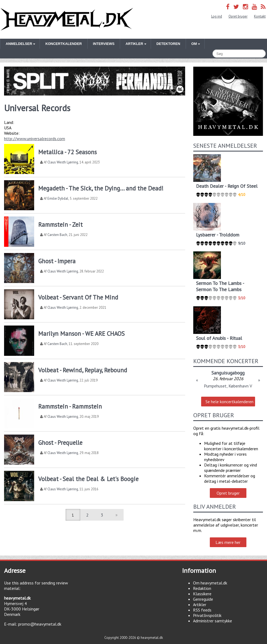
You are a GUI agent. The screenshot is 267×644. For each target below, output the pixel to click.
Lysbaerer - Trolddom (218, 235)
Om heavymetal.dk (210, 583)
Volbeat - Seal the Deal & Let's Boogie (88, 479)
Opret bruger (238, 16)
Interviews (104, 44)
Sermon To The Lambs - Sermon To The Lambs (220, 286)
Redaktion (202, 588)
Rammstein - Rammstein (70, 406)
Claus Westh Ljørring (63, 162)
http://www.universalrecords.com (35, 139)
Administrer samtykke (213, 621)
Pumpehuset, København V (228, 386)
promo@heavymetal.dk (40, 624)
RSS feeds (202, 610)
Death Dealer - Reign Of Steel (227, 186)
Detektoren (168, 44)
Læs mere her (228, 542)
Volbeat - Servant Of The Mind (78, 297)
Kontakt (260, 16)
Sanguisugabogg (228, 373)
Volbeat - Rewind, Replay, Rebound (83, 370)
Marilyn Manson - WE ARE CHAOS (81, 333)
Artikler (200, 604)
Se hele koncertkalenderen (229, 402)
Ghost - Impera (57, 261)
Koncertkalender (63, 44)
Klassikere (202, 594)
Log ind (217, 16)
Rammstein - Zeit (60, 224)
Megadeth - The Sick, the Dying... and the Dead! (101, 188)
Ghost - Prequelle (60, 443)
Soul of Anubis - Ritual (219, 338)
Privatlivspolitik (207, 615)
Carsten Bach (57, 235)
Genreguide (203, 599)
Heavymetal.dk (67, 19)
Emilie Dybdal (58, 198)
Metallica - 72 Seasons (67, 152)
